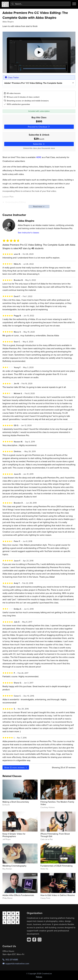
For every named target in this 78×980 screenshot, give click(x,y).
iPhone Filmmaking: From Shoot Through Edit (55, 835)
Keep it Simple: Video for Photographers (14, 835)
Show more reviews (16, 767)
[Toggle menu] (74, 4)
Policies (39, 977)
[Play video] (39, 52)
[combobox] (41, 4)
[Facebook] (34, 940)
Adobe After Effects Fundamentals (18, 895)
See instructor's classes (28, 233)
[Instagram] (40, 940)
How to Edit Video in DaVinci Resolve (58, 895)
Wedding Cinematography (14, 866)
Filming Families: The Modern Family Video (57, 803)
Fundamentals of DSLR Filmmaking (56, 866)
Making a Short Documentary (16, 802)
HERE (39, 157)
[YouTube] (29, 940)
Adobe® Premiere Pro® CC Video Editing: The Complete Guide (33, 83)
